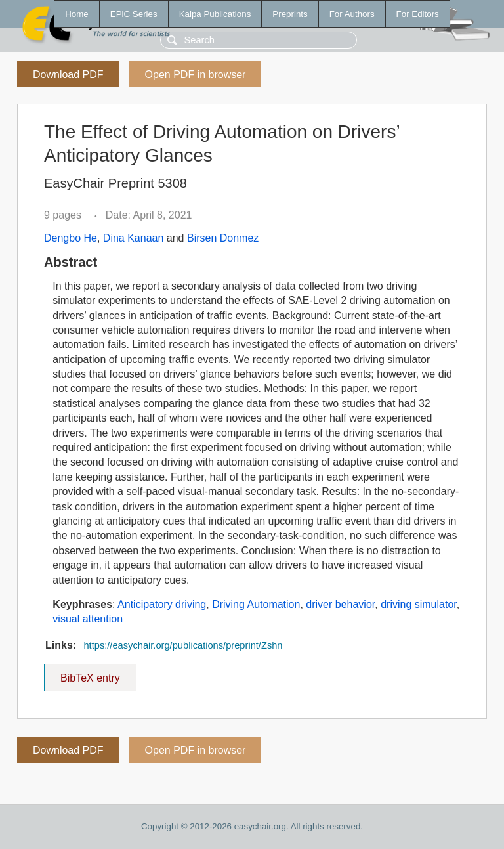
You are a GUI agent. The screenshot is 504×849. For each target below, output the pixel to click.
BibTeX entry (90, 674)
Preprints (290, 14)
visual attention (88, 619)
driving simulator (419, 604)
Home (77, 14)
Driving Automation (256, 604)
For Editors (418, 14)
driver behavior (340, 604)
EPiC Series (134, 14)
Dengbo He (71, 238)
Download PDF (68, 75)
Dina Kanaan (134, 238)
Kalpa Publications (215, 14)
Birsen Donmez (223, 238)
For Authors (352, 14)
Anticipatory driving (162, 604)
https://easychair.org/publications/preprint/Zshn (183, 645)
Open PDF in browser (196, 75)
